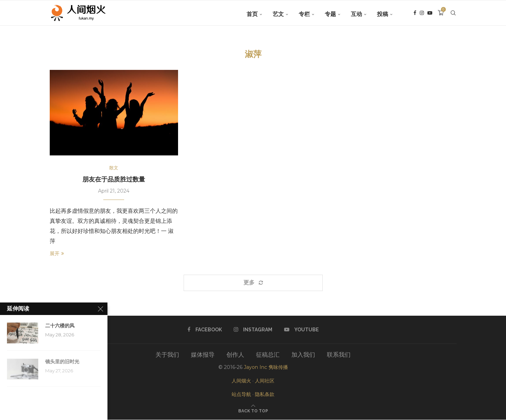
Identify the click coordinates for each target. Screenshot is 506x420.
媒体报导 (203, 355)
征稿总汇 (268, 355)
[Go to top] (253, 411)
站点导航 (241, 395)
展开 (57, 254)
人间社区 (265, 381)
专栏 (304, 14)
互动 (356, 14)
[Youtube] (430, 14)
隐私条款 (265, 395)
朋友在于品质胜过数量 (114, 180)
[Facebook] (415, 14)
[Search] (453, 14)
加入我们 (303, 355)
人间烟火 (241, 381)
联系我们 (339, 355)
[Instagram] (422, 14)
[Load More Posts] (253, 283)
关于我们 (167, 355)
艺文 (278, 14)
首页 (252, 14)
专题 (330, 14)
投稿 (383, 14)
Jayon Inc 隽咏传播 (266, 367)
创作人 (235, 355)
